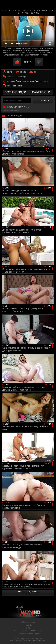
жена (20, 86)
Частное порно (41, 81)
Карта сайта (28, 625)
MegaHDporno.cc (36, 5)
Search (51, 4)
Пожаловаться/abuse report (28, 634)
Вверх (52, 638)
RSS (28, 628)
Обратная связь (28, 622)
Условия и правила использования (28, 631)
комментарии (41, 92)
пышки (14, 86)
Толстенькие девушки (25, 81)
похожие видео (15, 92)
